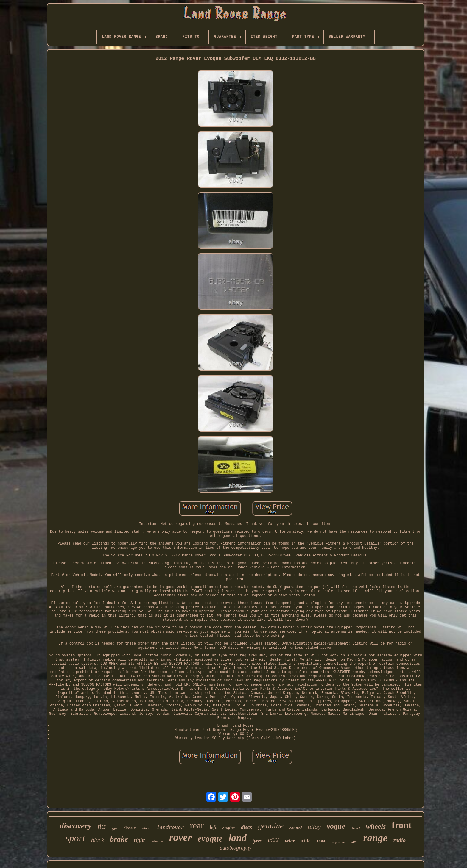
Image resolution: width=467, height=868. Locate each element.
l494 (321, 842)
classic (129, 828)
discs (246, 827)
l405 (354, 842)
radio (400, 840)
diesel (355, 828)
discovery (76, 826)
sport (75, 838)
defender (157, 841)
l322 (273, 840)
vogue (336, 826)
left (213, 827)
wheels (376, 826)
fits (102, 826)
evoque (210, 839)
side (306, 841)
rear (197, 825)
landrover (170, 828)
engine (229, 828)
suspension (338, 842)
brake (119, 839)
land (238, 838)
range (375, 838)
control (296, 828)
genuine (271, 826)
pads (115, 829)
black (98, 840)
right (139, 840)
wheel (146, 828)
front (402, 825)
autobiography (236, 848)
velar (290, 841)
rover (180, 837)
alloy (314, 826)
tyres (257, 841)
